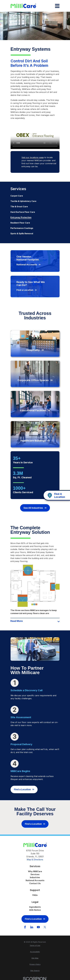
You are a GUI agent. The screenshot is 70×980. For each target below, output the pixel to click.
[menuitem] (35, 196)
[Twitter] (45, 927)
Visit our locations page (33, 157)
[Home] (23, 6)
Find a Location (24, 789)
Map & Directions (35, 860)
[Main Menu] (57, 6)
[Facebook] (25, 927)
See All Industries (35, 508)
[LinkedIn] (32, 927)
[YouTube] (38, 927)
